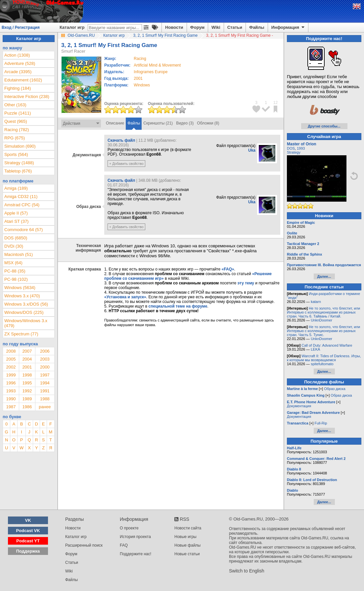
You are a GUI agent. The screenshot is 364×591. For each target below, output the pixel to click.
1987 (11, 407)
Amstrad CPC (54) (22, 205)
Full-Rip (321, 423)
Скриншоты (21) (158, 123)
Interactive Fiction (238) (27, 97)
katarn (316, 302)
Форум (197, 27)
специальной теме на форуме (178, 306)
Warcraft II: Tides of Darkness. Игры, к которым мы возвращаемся (324, 358)
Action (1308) (17, 55)
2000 (45, 367)
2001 (138, 78)
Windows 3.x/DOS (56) (26, 304)
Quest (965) (16, 121)
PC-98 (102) (16, 279)
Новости (174, 27)
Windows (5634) (20, 288)
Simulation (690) (20, 146)
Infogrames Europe (151, 72)
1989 (27, 399)
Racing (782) (17, 130)
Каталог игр (72, 27)
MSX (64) (13, 263)
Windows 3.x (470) (22, 296)
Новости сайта (188, 528)
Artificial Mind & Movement (157, 65)
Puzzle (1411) (18, 113)
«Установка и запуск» (125, 297)
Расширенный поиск (84, 545)
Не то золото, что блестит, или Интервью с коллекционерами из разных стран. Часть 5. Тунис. (323, 331)
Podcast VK (28, 531)
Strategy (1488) (19, 163)
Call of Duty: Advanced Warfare (327, 345)
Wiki (216, 27)
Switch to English (247, 571)
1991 (45, 391)
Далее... (324, 276)
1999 (11, 375)
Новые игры (185, 537)
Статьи (235, 27)
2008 (11, 351)
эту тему (246, 283)
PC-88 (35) (15, 271)
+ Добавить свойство (126, 164)
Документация (299, 406)
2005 (11, 359)
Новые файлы (187, 545)
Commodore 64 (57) (23, 230)
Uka (252, 150)
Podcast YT (28, 541)
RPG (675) (15, 138)
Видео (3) (185, 123)
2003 (45, 359)
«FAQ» (228, 269)
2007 (27, 351)
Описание (115, 123)
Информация (288, 27)
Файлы (257, 27)
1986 (27, 407)
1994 (45, 383)
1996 (11, 383)
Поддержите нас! (136, 554)
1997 (45, 375)
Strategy (294, 152)
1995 (27, 383)
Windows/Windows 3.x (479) (26, 323)
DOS (291, 148)
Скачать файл (121, 140)
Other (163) (15, 105)
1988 (45, 399)
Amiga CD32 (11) (21, 197)
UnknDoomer (321, 320)
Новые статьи (187, 554)
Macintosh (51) (19, 254)
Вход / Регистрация (21, 27)
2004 (27, 359)
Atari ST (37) (16, 221)
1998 (27, 375)
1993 (11, 391)
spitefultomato (322, 364)
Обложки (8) (208, 123)
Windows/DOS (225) (24, 312)
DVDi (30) (14, 246)
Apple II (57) (16, 213)
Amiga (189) (16, 188)
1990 (11, 399)
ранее (45, 407)
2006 (45, 351)
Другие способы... (324, 126)
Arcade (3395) (18, 72)
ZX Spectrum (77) (21, 334)
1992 (27, 391)
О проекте (129, 528)
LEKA (315, 349)
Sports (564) (16, 154)
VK (28, 520)
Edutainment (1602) (23, 80)
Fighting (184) (18, 88)
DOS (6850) (16, 238)
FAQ (124, 545)
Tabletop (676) (18, 171)
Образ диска (335, 389)
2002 (11, 367)
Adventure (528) (20, 63)
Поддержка (28, 551)
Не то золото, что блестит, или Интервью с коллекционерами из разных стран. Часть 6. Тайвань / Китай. (323, 312)
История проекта (135, 537)
